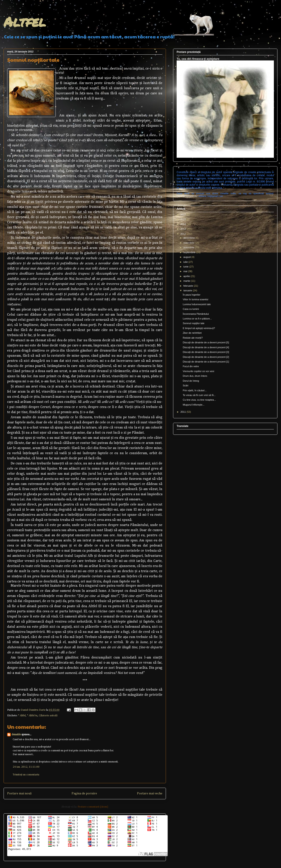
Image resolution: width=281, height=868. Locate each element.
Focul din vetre (191, 366)
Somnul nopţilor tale (193, 323)
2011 (184, 412)
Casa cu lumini (191, 309)
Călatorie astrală (48, 716)
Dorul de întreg (191, 381)
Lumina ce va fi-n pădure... (197, 319)
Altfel (25, 21)
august (187, 257)
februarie (188, 286)
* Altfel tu (32, 716)
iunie (186, 267)
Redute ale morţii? (193, 338)
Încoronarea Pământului (196, 314)
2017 (184, 215)
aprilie (187, 276)
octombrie (189, 247)
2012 (184, 234)
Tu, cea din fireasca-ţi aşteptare (198, 59)
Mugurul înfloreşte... (193, 405)
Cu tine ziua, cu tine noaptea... (199, 400)
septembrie (190, 252)
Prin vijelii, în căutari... (195, 390)
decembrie (189, 238)
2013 (184, 229)
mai (186, 271)
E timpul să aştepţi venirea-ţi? (199, 328)
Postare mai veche (150, 793)
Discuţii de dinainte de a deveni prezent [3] (206, 352)
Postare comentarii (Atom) (93, 807)
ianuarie (188, 290)
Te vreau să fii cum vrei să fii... (199, 395)
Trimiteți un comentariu (26, 775)
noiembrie (189, 243)
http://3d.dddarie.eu (187, 196)
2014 (184, 224)
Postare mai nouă (19, 793)
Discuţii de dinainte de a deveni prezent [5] (206, 342)
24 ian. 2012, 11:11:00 (26, 767)
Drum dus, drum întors (195, 376)
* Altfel (22, 716)
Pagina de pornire (84, 793)
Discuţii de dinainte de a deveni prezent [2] (206, 357)
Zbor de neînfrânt (192, 333)
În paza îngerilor (191, 295)
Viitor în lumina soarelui (195, 299)
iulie (186, 262)
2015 (184, 219)
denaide (16, 735)
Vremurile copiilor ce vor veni (198, 371)
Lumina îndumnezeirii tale (197, 304)
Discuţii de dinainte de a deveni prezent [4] (206, 347)
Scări (185, 385)
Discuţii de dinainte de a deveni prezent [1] (206, 362)
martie (187, 281)
